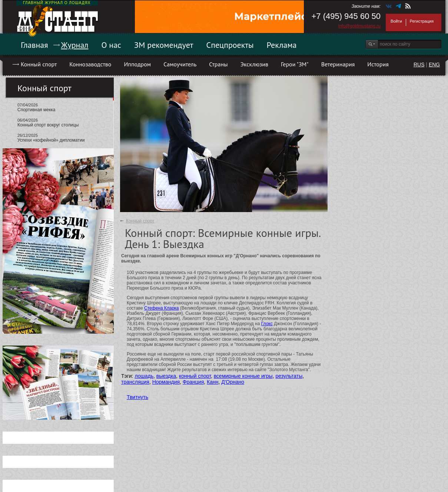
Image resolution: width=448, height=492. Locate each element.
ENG (434, 65)
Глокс (267, 324)
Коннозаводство (90, 64)
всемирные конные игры (243, 376)
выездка (166, 376)
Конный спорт (39, 64)
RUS (419, 65)
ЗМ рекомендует (164, 45)
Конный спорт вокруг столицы (48, 125)
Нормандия (166, 382)
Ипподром (137, 64)
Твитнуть (137, 397)
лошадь (144, 376)
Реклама (282, 45)
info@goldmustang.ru (359, 26)
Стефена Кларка (161, 308)
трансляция (135, 382)
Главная (34, 45)
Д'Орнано (233, 382)
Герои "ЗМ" (295, 64)
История (378, 64)
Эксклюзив (254, 64)
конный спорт (195, 376)
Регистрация (422, 21)
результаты (289, 376)
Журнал (75, 45)
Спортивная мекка (36, 110)
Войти (396, 21)
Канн (213, 382)
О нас (111, 45)
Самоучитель (180, 64)
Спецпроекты (230, 45)
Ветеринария (338, 64)
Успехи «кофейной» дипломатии (51, 140)
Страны (218, 64)
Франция (193, 382)
